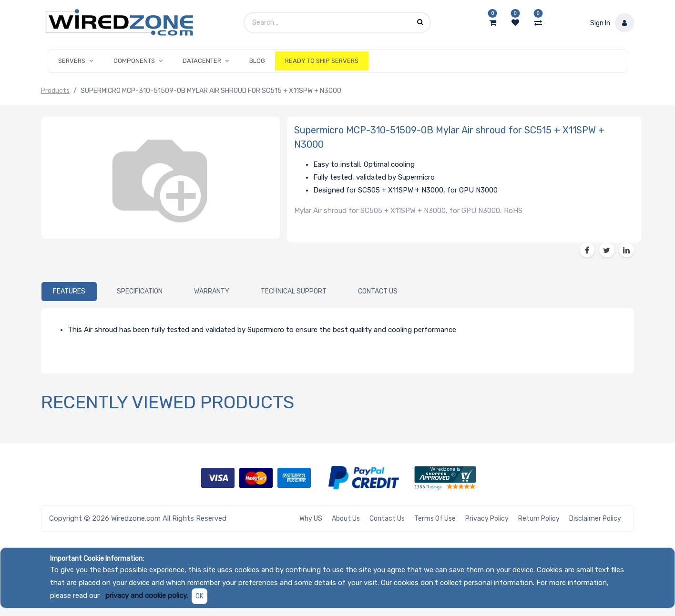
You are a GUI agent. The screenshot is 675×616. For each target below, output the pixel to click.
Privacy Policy (487, 519)
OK (199, 596)
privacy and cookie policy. (147, 596)
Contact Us (387, 519)
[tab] (69, 292)
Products (55, 91)
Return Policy (539, 519)
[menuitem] (257, 61)
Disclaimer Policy (595, 519)
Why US (311, 519)
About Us (346, 519)
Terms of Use (435, 519)
